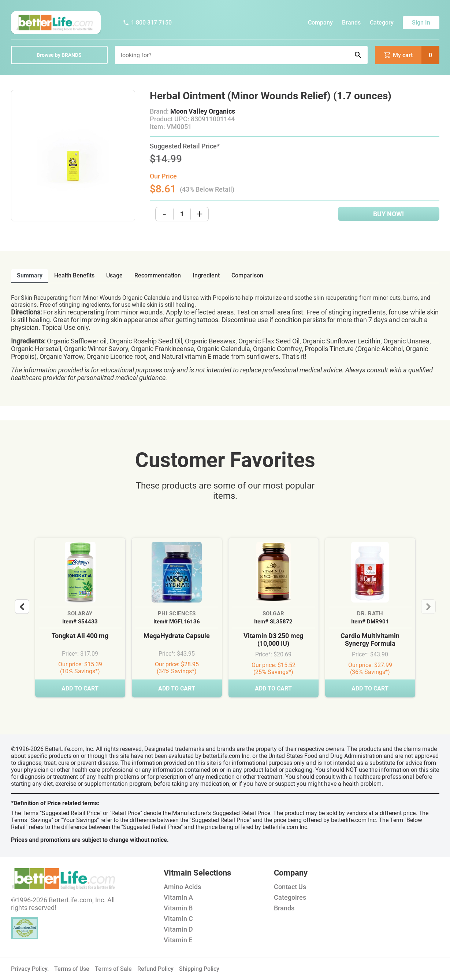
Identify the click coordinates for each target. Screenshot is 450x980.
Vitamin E (178, 940)
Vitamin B (178, 908)
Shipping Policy (199, 969)
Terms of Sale (113, 969)
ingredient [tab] (206, 275)
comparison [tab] (247, 275)
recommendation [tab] (158, 275)
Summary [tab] (30, 275)
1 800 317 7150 (147, 23)
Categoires (290, 897)
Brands (351, 23)
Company (320, 23)
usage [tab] (114, 275)
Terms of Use (72, 969)
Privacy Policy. (30, 969)
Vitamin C (178, 919)
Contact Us (290, 887)
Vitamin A (178, 897)
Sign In (421, 23)
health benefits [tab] (74, 275)
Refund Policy (155, 969)
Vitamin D (178, 929)
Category (382, 23)
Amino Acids (182, 887)
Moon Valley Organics (203, 111)
